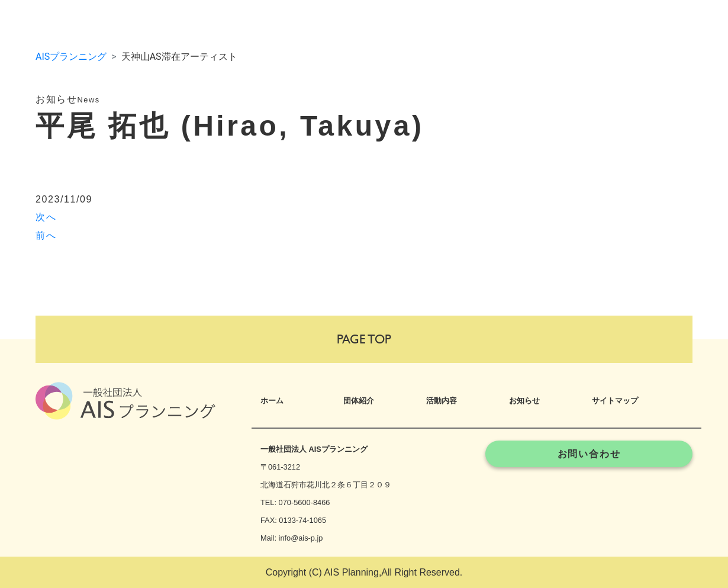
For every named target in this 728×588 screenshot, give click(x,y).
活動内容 (442, 401)
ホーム (272, 401)
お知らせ (524, 401)
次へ (46, 217)
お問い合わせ (589, 454)
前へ (46, 235)
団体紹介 (359, 401)
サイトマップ (615, 401)
